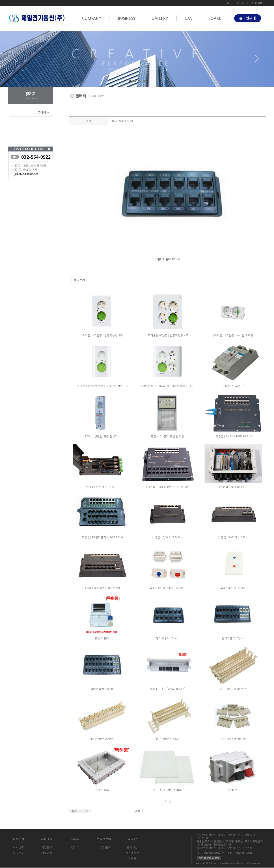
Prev (17, 60)
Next (257, 60)
